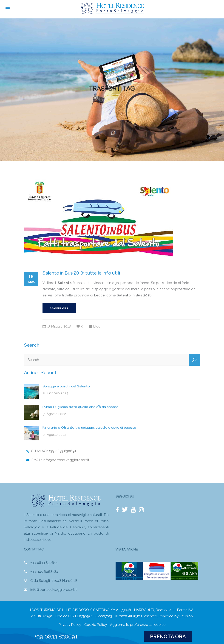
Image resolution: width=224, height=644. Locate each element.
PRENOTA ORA (168, 636)
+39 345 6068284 (44, 572)
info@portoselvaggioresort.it (66, 460)
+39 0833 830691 (62, 451)
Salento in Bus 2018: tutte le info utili (81, 274)
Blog (97, 326)
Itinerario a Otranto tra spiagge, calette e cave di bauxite (89, 428)
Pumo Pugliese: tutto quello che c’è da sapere (80, 407)
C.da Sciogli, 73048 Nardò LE (54, 581)
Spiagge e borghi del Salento (66, 387)
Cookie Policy (96, 625)
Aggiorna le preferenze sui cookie (138, 625)
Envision (186, 616)
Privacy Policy (70, 625)
